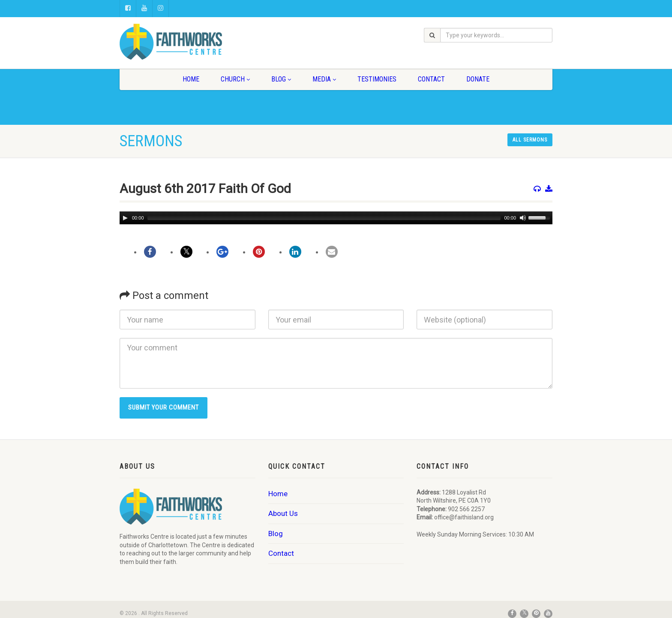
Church (235, 79)
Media (324, 79)
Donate (478, 79)
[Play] (125, 218)
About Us (283, 513)
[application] (336, 218)
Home (191, 79)
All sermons (530, 140)
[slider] (324, 218)
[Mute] (523, 218)
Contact (431, 79)
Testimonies (377, 79)
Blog (281, 79)
